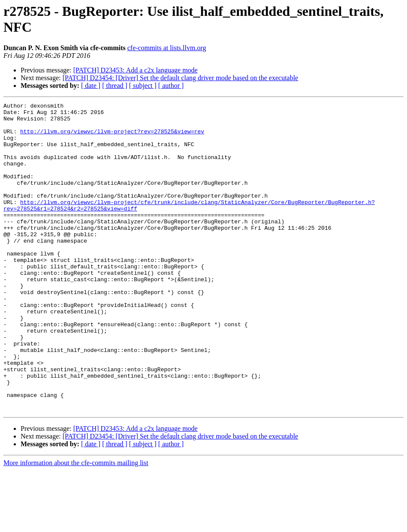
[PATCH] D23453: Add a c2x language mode (136, 70)
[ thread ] (115, 86)
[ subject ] (143, 86)
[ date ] (91, 86)
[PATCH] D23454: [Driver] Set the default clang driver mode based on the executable (180, 78)
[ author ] (171, 86)
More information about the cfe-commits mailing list (76, 524)
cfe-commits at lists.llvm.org (167, 48)
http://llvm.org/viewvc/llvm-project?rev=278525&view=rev (112, 138)
